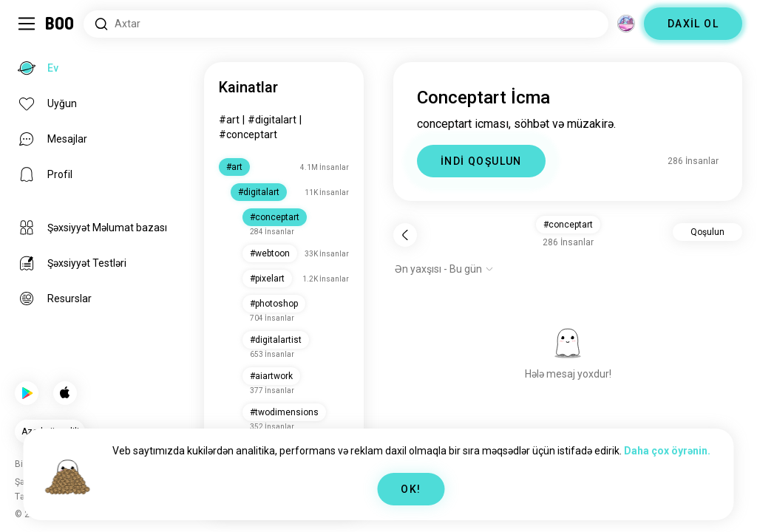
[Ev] (60, 24)
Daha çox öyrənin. (667, 451)
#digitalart (272, 120)
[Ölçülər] (626, 24)
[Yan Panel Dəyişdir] (27, 24)
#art (229, 120)
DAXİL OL (693, 24)
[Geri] (405, 235)
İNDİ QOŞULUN (481, 161)
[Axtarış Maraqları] (346, 24)
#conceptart (248, 134)
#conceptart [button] (568, 225)
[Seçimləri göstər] (444, 269)
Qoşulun (707, 232)
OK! (411, 489)
